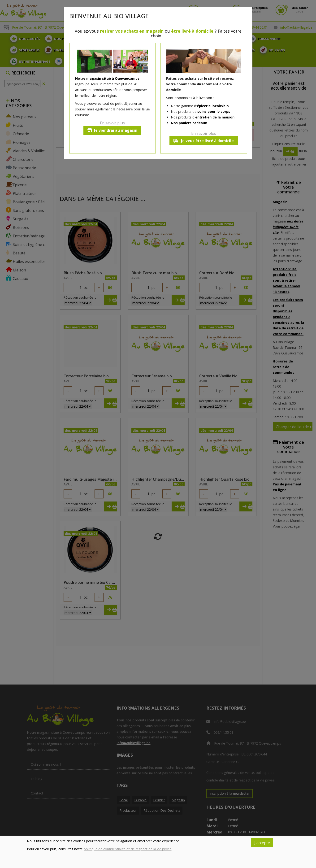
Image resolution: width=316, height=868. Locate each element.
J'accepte (262, 843)
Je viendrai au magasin (112, 130)
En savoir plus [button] (112, 123)
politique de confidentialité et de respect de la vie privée (128, 849)
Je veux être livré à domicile (204, 141)
